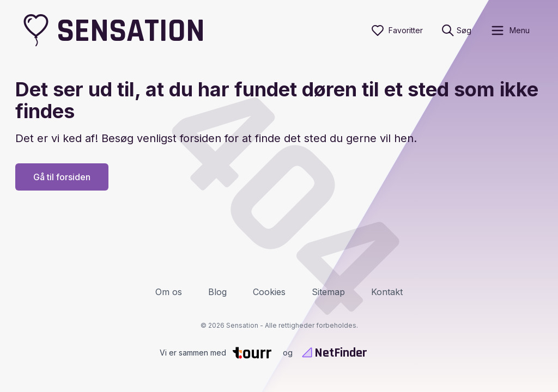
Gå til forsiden (62, 177)
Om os (169, 292)
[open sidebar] (510, 30)
